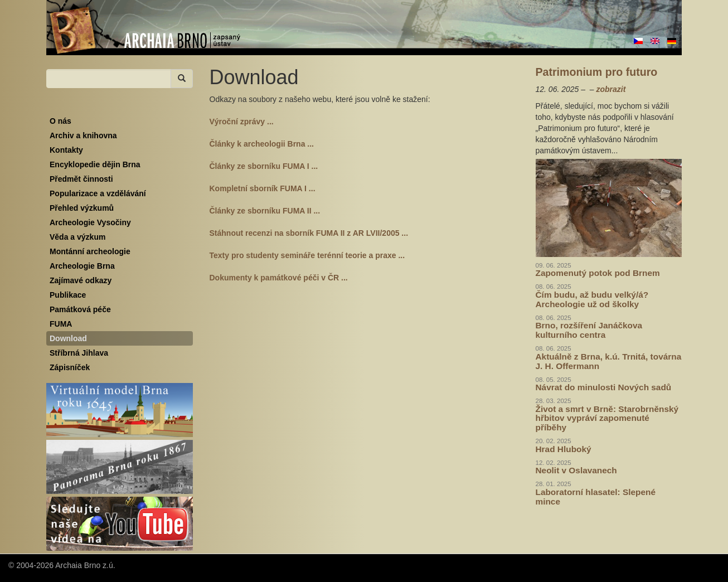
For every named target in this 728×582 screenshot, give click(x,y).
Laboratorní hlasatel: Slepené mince (596, 497)
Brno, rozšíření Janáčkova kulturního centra (589, 330)
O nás (60, 121)
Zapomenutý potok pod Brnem (598, 273)
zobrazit (611, 89)
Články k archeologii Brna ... (262, 144)
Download (68, 338)
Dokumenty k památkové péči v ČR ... (279, 278)
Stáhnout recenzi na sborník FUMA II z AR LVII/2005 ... (309, 233)
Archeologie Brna (82, 266)
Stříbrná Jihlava (79, 353)
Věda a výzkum (77, 237)
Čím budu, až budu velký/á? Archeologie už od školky (592, 299)
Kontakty (66, 150)
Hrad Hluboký (564, 449)
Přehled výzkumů (82, 208)
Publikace (68, 295)
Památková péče (80, 309)
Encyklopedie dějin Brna (95, 164)
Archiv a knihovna (83, 135)
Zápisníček (70, 367)
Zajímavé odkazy (81, 280)
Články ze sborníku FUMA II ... (265, 211)
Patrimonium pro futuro (597, 72)
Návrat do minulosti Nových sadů (604, 387)
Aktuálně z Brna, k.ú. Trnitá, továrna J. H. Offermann (609, 361)
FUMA (61, 324)
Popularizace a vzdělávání (98, 193)
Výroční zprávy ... (242, 122)
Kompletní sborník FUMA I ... (263, 188)
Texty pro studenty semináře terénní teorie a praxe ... (307, 255)
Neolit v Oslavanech (576, 470)
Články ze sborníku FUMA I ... (264, 166)
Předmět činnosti (81, 179)
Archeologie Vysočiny (90, 222)
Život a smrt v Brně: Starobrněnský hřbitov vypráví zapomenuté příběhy (607, 418)
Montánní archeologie (90, 251)
